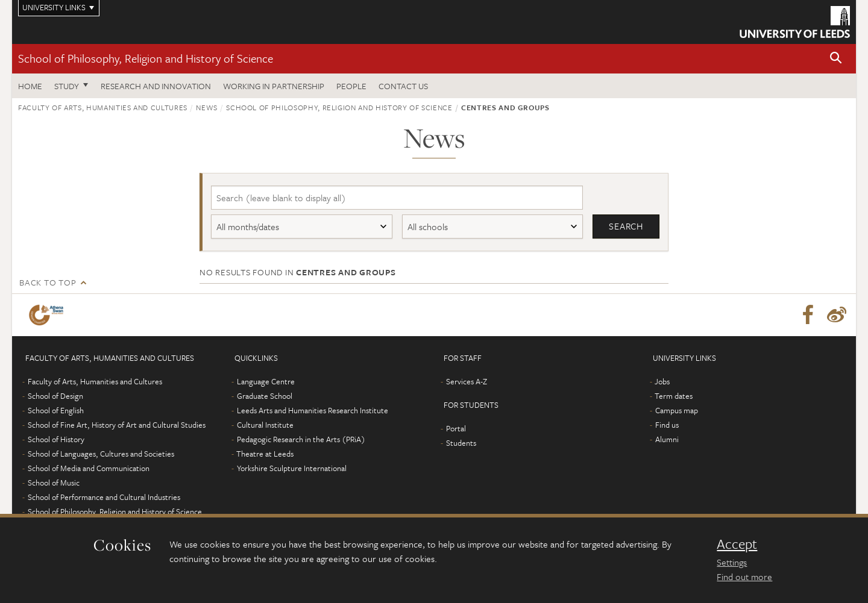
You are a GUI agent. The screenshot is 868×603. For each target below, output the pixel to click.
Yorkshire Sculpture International (292, 469)
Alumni (667, 440)
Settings (732, 562)
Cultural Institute (265, 425)
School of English (56, 411)
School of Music (54, 483)
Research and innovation (156, 86)
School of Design (55, 396)
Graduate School (265, 396)
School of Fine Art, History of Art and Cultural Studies (117, 425)
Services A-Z (467, 382)
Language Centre (266, 382)
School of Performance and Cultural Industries (104, 498)
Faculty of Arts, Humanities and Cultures (103, 107)
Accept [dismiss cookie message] (737, 544)
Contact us (403, 86)
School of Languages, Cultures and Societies (101, 454)
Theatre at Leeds (265, 454)
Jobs (662, 382)
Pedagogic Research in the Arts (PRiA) (301, 440)
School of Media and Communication (89, 469)
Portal (456, 429)
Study (67, 86)
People (351, 86)
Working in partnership (274, 86)
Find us (667, 425)
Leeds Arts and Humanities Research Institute (313, 411)
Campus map (677, 411)
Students (461, 443)
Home (30, 86)
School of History (56, 440)
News (207, 107)
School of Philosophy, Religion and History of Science (146, 58)
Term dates (674, 396)
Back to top (48, 283)
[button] (836, 59)
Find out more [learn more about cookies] (744, 576)
